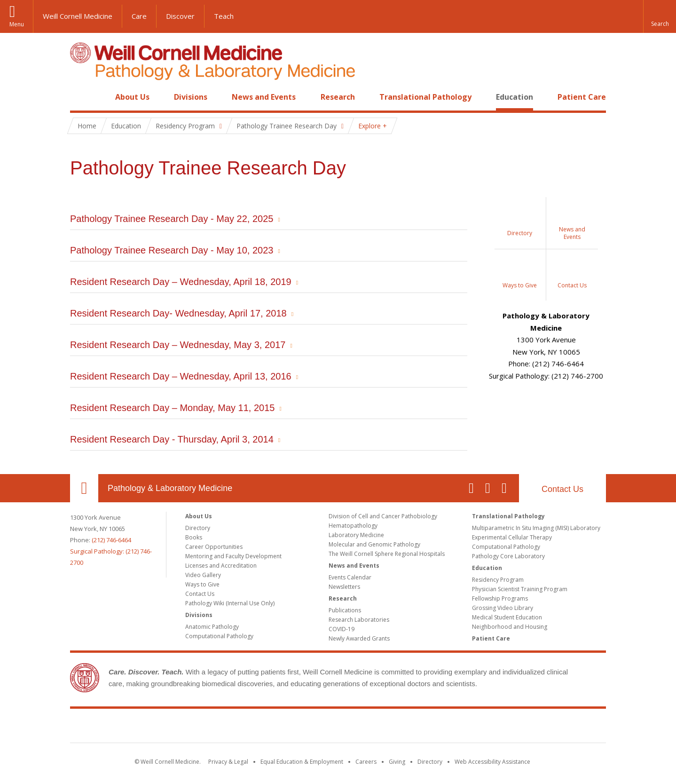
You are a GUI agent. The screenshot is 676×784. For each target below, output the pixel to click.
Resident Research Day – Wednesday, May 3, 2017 (178, 345)
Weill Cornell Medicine (78, 16)
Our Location (84, 488)
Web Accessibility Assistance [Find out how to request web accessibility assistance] (492, 762)
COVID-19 (342, 629)
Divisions (191, 97)
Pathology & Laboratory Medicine (170, 488)
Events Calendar (350, 577)
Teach (224, 16)
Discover (180, 16)
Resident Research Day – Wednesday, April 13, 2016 (181, 376)
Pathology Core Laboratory (508, 556)
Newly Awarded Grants (359, 638)
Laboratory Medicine (356, 535)
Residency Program (498, 580)
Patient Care (582, 97)
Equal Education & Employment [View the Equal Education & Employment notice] (302, 762)
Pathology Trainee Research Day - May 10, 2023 (172, 250)
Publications (345, 610)
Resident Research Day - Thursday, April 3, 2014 (172, 439)
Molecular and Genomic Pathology (374, 544)
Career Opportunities (214, 547)
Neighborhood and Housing (510, 627)
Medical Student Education (507, 617)
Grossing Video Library (503, 608)
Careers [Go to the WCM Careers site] (366, 762)
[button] (660, 16)
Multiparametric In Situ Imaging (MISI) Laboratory (536, 528)
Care (139, 16)
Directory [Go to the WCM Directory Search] (430, 762)
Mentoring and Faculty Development (233, 556)
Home (80, 97)
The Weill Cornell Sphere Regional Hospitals (387, 554)
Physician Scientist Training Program (520, 589)
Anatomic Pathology (212, 627)
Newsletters (344, 587)
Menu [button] (17, 24)
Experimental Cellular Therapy (512, 537)
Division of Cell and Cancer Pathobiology (383, 516)
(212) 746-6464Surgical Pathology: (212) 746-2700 (111, 551)
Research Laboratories (359, 620)
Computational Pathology (219, 636)
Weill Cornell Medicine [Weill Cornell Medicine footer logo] (338, 728)
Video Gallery (203, 575)
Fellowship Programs (500, 598)
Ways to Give (202, 584)
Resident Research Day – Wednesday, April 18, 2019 (181, 282)
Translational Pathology (425, 97)
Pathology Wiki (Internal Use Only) (230, 603)
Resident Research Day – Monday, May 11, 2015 (172, 408)
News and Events (264, 97)
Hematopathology (353, 526)
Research (338, 97)
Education (515, 97)
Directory (198, 528)
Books (194, 537)
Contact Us (562, 489)
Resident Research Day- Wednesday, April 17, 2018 (178, 313)
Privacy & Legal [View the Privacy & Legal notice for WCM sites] (228, 762)
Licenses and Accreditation (221, 566)
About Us (132, 97)
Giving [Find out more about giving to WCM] (397, 762)
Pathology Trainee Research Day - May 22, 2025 (172, 219)
